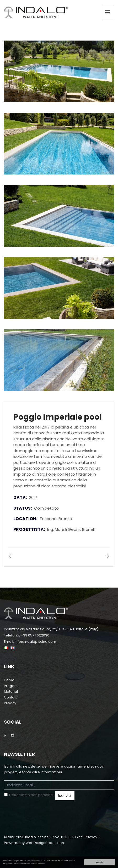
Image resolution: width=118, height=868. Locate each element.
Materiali (11, 692)
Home (9, 680)
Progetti (11, 686)
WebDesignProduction (45, 843)
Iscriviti (65, 795)
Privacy (10, 703)
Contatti (11, 697)
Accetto (100, 862)
